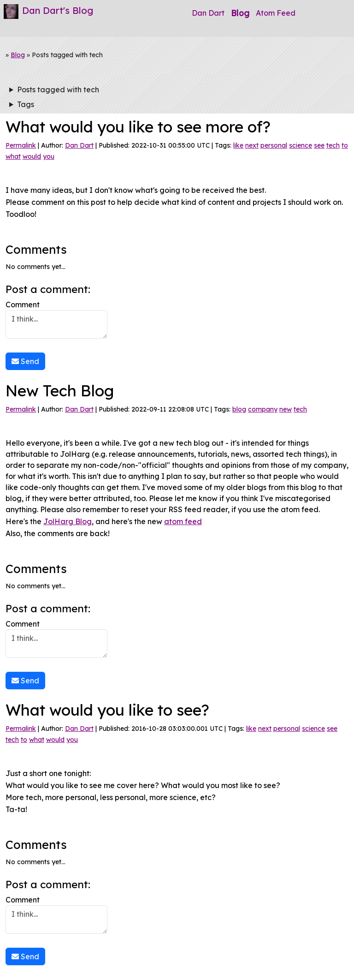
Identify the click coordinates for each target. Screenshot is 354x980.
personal (274, 145)
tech (333, 145)
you (49, 156)
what (13, 156)
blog (239, 409)
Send (25, 361)
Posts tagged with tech (58, 90)
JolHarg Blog (68, 521)
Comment (56, 319)
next (252, 145)
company (263, 409)
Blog (240, 13)
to (345, 145)
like (238, 145)
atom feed (183, 521)
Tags (26, 104)
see (319, 145)
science (301, 145)
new (286, 409)
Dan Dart (208, 13)
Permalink (21, 145)
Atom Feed (276, 13)
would (32, 156)
